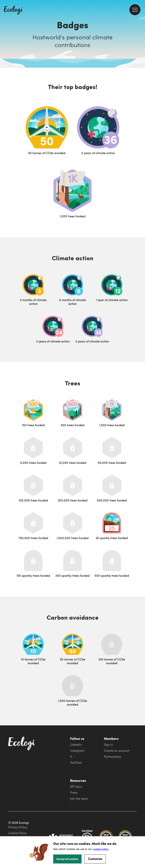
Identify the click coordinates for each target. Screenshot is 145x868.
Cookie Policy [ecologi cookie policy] (17, 833)
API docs (76, 787)
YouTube (76, 762)
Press (74, 793)
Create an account (117, 751)
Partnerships (113, 757)
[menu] (135, 10)
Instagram (77, 751)
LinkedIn (76, 745)
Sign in (108, 745)
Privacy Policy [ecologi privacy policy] (18, 827)
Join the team (79, 799)
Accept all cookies (67, 859)
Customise (95, 859)
